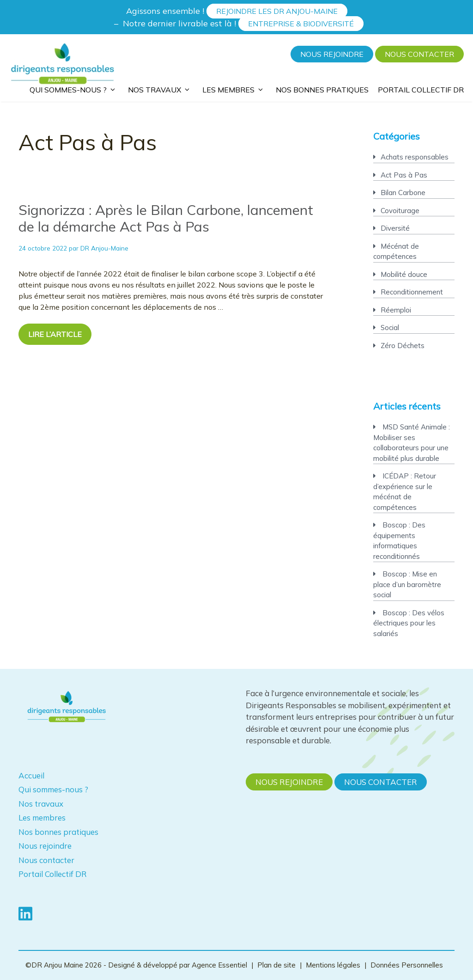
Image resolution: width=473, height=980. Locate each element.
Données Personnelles (407, 965)
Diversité (395, 228)
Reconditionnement (412, 292)
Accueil (31, 775)
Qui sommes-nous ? (74, 89)
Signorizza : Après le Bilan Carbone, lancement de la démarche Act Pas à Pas (166, 218)
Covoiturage (400, 211)
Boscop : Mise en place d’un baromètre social (407, 584)
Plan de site (276, 965)
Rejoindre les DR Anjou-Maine (277, 11)
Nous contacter (419, 54)
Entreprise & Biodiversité (301, 24)
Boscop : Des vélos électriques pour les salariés (409, 623)
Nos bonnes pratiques (322, 90)
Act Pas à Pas (404, 175)
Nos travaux (161, 89)
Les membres (234, 89)
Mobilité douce (404, 274)
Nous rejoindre (332, 54)
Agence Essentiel (220, 965)
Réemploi (396, 310)
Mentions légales (333, 965)
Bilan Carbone (403, 193)
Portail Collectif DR (421, 90)
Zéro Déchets (403, 346)
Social (390, 328)
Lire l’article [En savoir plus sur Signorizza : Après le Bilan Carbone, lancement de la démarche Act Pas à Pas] (55, 334)
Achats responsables (415, 157)
